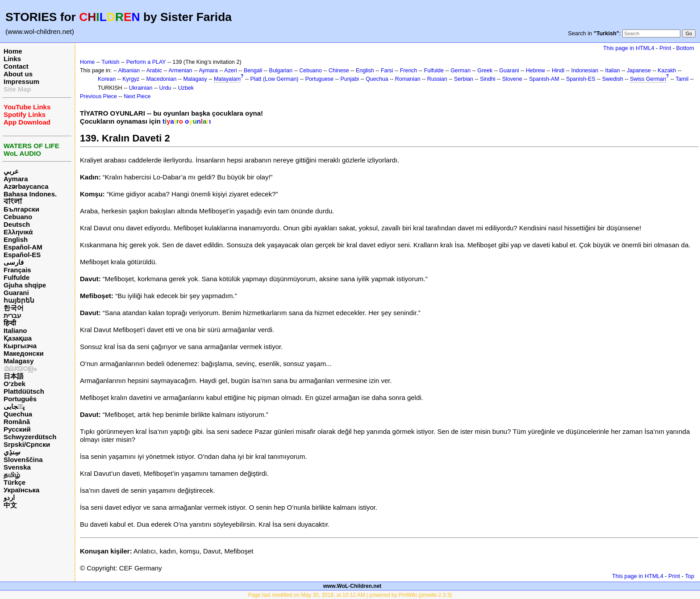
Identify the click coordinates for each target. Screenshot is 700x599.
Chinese (339, 71)
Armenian (180, 71)
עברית (12, 315)
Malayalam (227, 79)
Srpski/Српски (27, 444)
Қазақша (18, 338)
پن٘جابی (14, 406)
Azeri (230, 71)
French (409, 71)
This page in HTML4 (629, 48)
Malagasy (19, 361)
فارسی (14, 262)
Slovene (512, 79)
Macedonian (162, 79)
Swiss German (648, 79)
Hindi (558, 71)
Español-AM (23, 247)
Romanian (408, 79)
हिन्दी (10, 323)
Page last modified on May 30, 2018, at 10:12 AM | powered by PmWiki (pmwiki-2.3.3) (350, 595)
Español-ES (22, 255)
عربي (11, 171)
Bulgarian (281, 71)
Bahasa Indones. (30, 194)
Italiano (15, 331)
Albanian (129, 71)
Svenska (17, 467)
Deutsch (17, 224)
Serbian (464, 79)
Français (17, 270)
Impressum (21, 81)
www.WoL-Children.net (352, 586)
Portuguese (320, 79)
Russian (437, 79)
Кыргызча (20, 346)
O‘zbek (15, 384)
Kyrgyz (131, 79)
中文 (10, 505)
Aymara (16, 179)
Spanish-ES (581, 79)
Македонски (24, 353)
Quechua (18, 414)
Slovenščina (23, 460)
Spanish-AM (544, 79)
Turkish (110, 62)
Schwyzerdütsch (30, 437)
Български (21, 209)
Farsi (387, 71)
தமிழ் (12, 475)
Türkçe (15, 482)
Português (20, 399)
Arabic (154, 71)
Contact (16, 66)
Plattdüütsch (24, 391)
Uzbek (186, 88)
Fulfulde (17, 277)
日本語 (14, 376)
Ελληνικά (18, 232)
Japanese (639, 71)
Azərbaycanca (26, 186)
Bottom (685, 48)
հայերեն (19, 300)
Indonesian (585, 71)
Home (13, 51)
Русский (17, 429)
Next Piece (137, 96)
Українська (21, 490)
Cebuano (18, 217)
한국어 (14, 308)
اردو (9, 497)
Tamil (682, 79)
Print (665, 48)
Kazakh (667, 71)
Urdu (165, 88)
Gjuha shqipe (25, 285)
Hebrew (535, 71)
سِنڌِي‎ (12, 452)
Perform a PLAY (146, 62)
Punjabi (350, 79)
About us (18, 74)
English (16, 239)
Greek (485, 71)
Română (17, 422)
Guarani (16, 293)
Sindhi (488, 79)
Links (12, 59)
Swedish (613, 79)
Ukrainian (141, 88)
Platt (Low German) (275, 79)
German (460, 71)
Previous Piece (98, 96)
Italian (612, 71)
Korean (107, 79)
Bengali (253, 71)
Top (690, 576)
